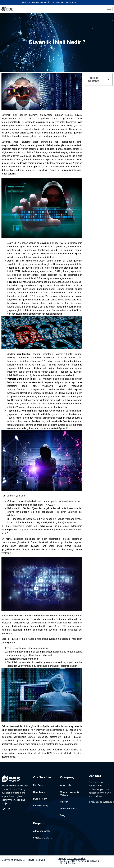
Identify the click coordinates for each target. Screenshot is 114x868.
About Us (65, 785)
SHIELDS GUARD (43, 838)
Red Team (39, 785)
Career (64, 802)
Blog (63, 816)
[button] (108, 79)
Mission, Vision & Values (69, 794)
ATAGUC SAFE (42, 831)
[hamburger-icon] (109, 9)
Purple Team (40, 799)
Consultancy (41, 806)
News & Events (69, 809)
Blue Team (39, 792)
